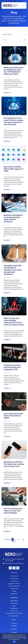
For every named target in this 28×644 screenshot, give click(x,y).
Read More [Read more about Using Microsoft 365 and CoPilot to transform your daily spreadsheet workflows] (7, 293)
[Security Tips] (14, 611)
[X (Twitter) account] (14, 568)
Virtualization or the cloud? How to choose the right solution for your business (13, 121)
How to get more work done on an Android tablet (13, 416)
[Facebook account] (10, 568)
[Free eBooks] (14, 608)
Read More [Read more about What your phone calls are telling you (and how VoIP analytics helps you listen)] (7, 92)
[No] (24, 639)
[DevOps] (14, 591)
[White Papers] (14, 601)
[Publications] (14, 603)
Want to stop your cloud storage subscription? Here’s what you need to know (14, 321)
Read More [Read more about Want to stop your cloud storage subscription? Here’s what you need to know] (7, 340)
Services (14, 572)
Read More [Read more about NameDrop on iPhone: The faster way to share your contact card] (7, 483)
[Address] (14, 560)
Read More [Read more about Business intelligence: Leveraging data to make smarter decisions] (7, 240)
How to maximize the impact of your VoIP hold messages (13, 511)
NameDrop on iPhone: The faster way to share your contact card (14, 464)
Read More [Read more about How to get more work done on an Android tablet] (7, 436)
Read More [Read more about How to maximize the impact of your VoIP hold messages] (7, 531)
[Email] (14, 563)
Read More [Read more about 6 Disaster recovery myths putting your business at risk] (7, 388)
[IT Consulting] (14, 576)
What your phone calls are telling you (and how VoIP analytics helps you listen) (14, 71)
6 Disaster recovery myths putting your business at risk (12, 367)
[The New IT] (14, 623)
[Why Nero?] (14, 626)
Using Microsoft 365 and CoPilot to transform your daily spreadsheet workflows (13, 270)
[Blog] (14, 606)
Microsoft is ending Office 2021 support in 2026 (13, 169)
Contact (14, 629)
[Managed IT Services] (14, 584)
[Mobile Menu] (24, 6)
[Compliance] (14, 594)
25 (24, 539)
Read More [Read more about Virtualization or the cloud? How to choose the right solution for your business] (7, 141)
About (14, 620)
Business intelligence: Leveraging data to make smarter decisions (14, 218)
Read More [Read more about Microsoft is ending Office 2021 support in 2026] (7, 190)
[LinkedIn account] (18, 568)
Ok (14, 642)
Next (14, 541)
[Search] (24, 40)
